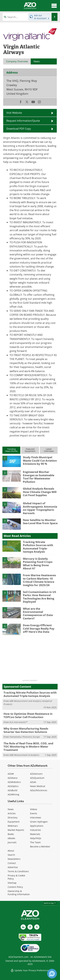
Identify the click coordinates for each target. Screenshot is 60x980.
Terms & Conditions (18, 871)
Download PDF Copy (19, 129)
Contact (12, 863)
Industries (36, 830)
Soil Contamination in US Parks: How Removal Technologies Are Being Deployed (39, 597)
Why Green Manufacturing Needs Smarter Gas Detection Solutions (26, 730)
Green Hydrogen (39, 822)
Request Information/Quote (23, 121)
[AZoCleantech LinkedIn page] (23, 927)
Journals (12, 842)
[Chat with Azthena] (52, 974)
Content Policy (15, 887)
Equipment (14, 822)
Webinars (13, 826)
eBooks (11, 838)
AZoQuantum (37, 778)
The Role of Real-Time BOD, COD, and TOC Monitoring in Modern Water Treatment (28, 747)
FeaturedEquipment (30, 450)
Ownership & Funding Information (19, 893)
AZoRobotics (14, 782)
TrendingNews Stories (11, 450)
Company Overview (17, 61)
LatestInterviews (49, 450)
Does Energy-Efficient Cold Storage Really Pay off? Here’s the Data (39, 628)
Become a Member (40, 846)
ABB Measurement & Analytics (24, 755)
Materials (35, 834)
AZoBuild (12, 790)
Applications (37, 826)
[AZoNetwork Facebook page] (30, 927)
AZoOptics (13, 786)
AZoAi (33, 782)
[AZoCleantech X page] (37, 927)
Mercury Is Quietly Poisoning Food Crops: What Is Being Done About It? (38, 563)
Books (11, 834)
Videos (34, 809)
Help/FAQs (36, 838)
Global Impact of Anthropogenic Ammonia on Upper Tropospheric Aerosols (40, 508)
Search (11, 855)
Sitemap (12, 883)
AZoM (11, 774)
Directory (13, 818)
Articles (12, 813)
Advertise (13, 867)
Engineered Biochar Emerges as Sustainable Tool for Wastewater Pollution (39, 477)
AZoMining (13, 794)
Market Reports (16, 830)
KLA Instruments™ (18, 722)
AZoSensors (36, 774)
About (11, 851)
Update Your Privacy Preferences (30, 970)
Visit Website (14, 113)
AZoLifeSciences (39, 790)
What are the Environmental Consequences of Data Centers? (38, 613)
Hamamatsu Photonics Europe (25, 737)
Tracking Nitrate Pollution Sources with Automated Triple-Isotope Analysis (38, 547)
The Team (35, 842)
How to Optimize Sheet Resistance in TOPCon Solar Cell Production (28, 715)
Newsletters (14, 859)
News (11, 809)
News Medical (38, 786)
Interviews (36, 818)
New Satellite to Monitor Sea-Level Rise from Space (40, 522)
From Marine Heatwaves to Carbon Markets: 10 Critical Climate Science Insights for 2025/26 (39, 580)
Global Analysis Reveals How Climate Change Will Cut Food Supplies (40, 492)
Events (34, 813)
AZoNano (13, 778)
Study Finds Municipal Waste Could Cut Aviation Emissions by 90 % (40, 460)
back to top (50, 903)
